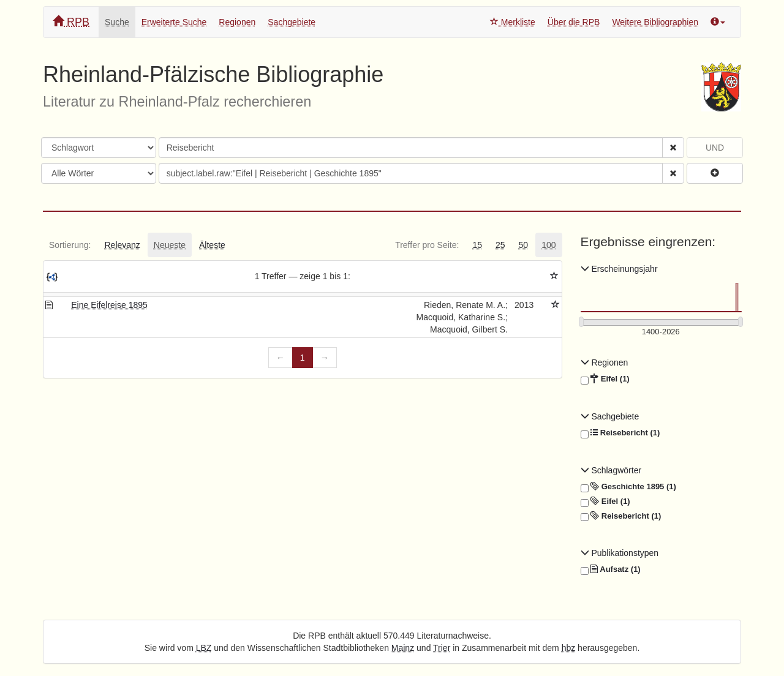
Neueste (170, 245)
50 (524, 245)
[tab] (70, 245)
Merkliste (513, 22)
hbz (569, 648)
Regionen (237, 22)
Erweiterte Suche (174, 22)
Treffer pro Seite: (427, 245)
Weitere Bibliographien (655, 22)
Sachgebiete (292, 22)
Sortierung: (70, 245)
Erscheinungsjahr (619, 269)
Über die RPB (574, 22)
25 (500, 245)
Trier (442, 648)
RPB (71, 22)
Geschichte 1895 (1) (628, 487)
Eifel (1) (605, 379)
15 (477, 245)
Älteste (212, 245)
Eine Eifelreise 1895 (109, 305)
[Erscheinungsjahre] (661, 332)
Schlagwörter (611, 470)
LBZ (204, 648)
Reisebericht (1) (620, 433)
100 (548, 245)
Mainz (403, 648)
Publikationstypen (620, 553)
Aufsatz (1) (611, 569)
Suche (117, 22)
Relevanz (122, 245)
